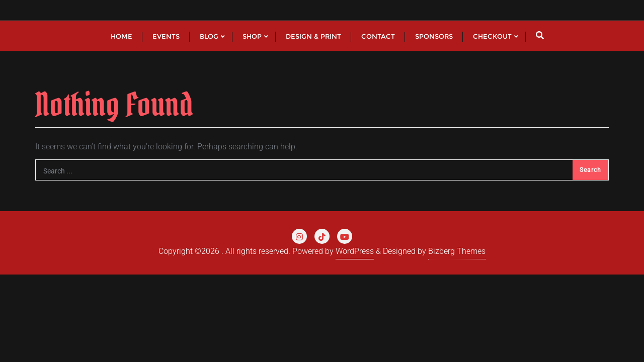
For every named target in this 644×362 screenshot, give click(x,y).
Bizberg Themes (457, 251)
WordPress (355, 251)
